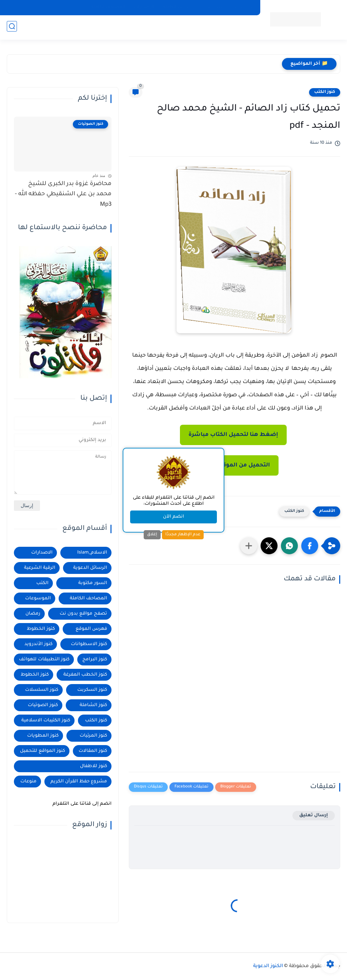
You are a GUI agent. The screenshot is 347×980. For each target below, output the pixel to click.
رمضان (33, 614)
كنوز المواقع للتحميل (43, 751)
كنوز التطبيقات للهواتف (229, 7)
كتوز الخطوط (41, 629)
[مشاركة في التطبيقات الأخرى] (249, 546)
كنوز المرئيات (93, 736)
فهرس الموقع (91, 629)
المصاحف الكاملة (180, 7)
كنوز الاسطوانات (89, 644)
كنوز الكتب (325, 92)
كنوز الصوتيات (43, 705)
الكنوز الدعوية (268, 966)
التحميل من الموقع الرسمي (233, 465)
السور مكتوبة (93, 583)
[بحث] (12, 28)
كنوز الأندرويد (38, 644)
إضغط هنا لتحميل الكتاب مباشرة (233, 435)
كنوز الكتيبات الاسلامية (46, 721)
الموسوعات (38, 598)
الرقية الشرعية (40, 568)
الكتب (42, 583)
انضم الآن (173, 517)
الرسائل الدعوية (90, 568)
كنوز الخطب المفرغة (85, 675)
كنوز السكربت (92, 690)
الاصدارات (42, 553)
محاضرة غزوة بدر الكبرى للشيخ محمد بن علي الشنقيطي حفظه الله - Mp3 (63, 195)
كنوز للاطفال (94, 766)
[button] (310, 546)
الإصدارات (144, 7)
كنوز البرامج (95, 659)
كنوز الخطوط (35, 675)
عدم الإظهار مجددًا (183, 535)
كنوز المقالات (93, 751)
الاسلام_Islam (92, 553)
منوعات (28, 782)
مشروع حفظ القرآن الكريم (79, 782)
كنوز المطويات (43, 736)
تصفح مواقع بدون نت (83, 614)
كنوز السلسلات (42, 690)
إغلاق (152, 535)
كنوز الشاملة (93, 705)
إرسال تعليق (314, 815)
